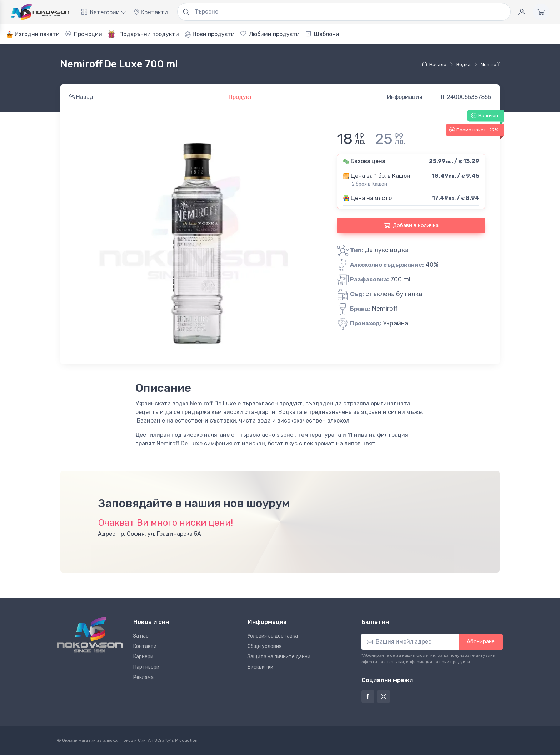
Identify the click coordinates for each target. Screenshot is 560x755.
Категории (104, 12)
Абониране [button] (481, 641)
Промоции (84, 34)
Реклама (143, 677)
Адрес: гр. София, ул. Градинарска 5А (149, 534)
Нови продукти (210, 34)
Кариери (143, 657)
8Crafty (162, 740)
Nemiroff (490, 64)
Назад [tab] (81, 97)
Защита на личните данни (279, 657)
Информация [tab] (405, 97)
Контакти (151, 12)
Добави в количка (411, 225)
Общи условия (264, 646)
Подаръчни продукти (143, 34)
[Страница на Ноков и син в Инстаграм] (384, 696)
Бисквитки (260, 667)
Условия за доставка (273, 636)
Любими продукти (270, 34)
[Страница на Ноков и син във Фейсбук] (368, 696)
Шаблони (322, 34)
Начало (434, 64)
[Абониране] (410, 642)
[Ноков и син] (90, 634)
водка (464, 64)
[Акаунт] (522, 12)
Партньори (146, 667)
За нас (141, 636)
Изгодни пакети (33, 34)
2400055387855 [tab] (465, 97)
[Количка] (541, 12)
